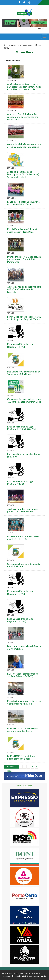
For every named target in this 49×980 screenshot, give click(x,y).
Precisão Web (20, 976)
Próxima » (10, 771)
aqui (6, 48)
